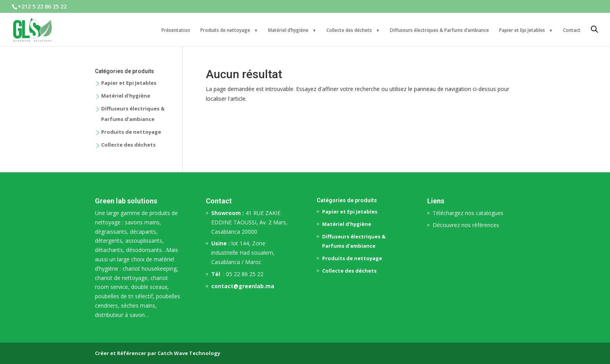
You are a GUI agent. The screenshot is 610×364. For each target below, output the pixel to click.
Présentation (176, 30)
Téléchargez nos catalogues (468, 213)
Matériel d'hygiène (126, 96)
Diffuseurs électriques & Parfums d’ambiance (439, 30)
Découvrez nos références (466, 225)
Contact (572, 30)
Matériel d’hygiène (288, 30)
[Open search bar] (594, 30)
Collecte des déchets (349, 30)
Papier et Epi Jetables (522, 30)
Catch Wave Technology (189, 353)
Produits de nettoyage (225, 30)
